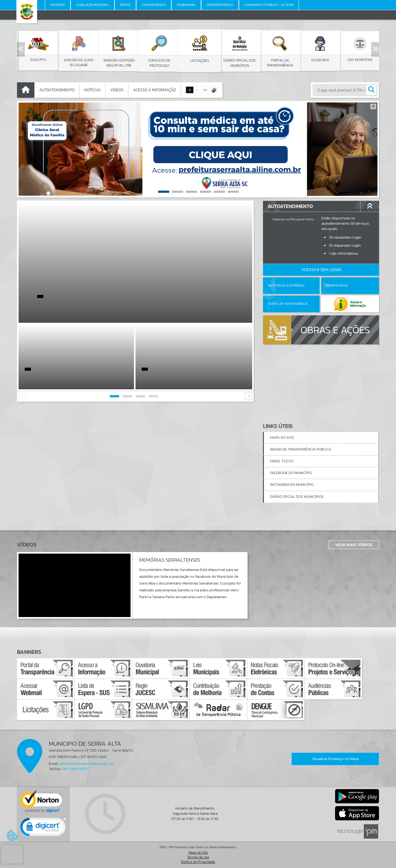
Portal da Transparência (288, 304)
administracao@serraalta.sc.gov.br (86, 764)
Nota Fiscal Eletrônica (286, 285)
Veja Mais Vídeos (354, 545)
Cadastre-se (281, 219)
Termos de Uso (198, 857)
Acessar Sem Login (321, 270)
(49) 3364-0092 (75, 769)
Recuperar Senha (302, 219)
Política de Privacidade (198, 862)
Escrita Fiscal (337, 285)
